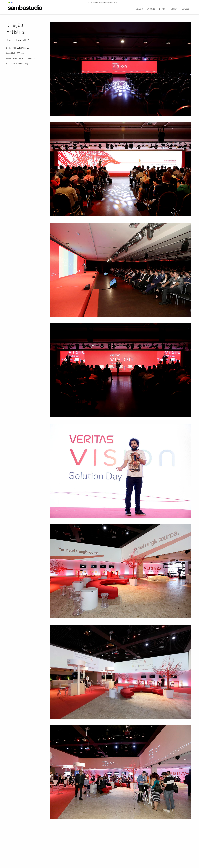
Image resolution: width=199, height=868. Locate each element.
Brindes (163, 9)
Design (174, 9)
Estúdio (139, 9)
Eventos (151, 9)
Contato (185, 9)
